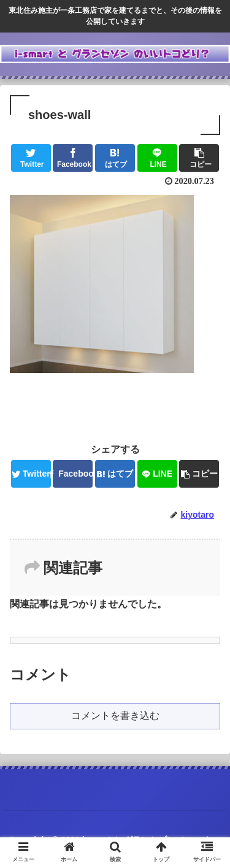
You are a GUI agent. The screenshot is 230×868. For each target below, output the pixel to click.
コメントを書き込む (115, 716)
